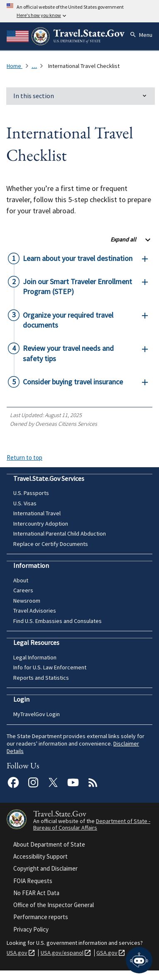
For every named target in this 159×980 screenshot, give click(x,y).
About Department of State (49, 844)
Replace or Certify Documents (51, 544)
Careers (23, 590)
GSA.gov (107, 953)
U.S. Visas (25, 503)
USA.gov (17, 953)
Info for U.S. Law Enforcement (50, 667)
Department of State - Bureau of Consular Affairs (92, 824)
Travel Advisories (35, 611)
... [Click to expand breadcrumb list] (34, 66)
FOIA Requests (33, 881)
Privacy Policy (31, 929)
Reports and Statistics (41, 678)
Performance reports (41, 917)
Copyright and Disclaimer (45, 868)
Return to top (24, 457)
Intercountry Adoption (41, 524)
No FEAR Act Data (36, 893)
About (21, 580)
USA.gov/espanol (62, 953)
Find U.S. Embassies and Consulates (57, 621)
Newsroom (27, 601)
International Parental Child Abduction (60, 533)
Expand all (123, 239)
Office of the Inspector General (54, 905)
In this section (34, 96)
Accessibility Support (40, 856)
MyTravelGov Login (37, 714)
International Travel (37, 513)
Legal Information (35, 657)
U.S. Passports (31, 493)
